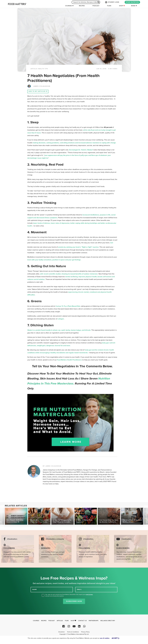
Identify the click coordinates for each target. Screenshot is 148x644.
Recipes (82, 6)
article (34, 69)
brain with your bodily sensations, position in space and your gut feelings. (54, 260)
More (133, 6)
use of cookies (105, 638)
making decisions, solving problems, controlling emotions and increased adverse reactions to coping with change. (74, 143)
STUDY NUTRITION (132, 2)
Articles (60, 621)
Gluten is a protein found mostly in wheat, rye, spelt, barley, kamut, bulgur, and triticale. (59, 330)
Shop (122, 6)
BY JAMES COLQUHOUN (52, 466)
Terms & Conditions (73, 632)
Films (109, 6)
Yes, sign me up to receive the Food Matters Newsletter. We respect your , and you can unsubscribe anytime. (69, 595)
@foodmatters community (55, 539)
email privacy (89, 594)
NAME (35, 589)
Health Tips (43, 69)
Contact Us (82, 621)
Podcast (96, 6)
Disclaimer (62, 632)
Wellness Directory (108, 621)
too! (111, 243)
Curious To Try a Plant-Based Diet (68, 306)
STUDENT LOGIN (112, 2)
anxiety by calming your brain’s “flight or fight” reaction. (79, 247)
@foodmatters (12, 539)
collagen (61, 319)
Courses (69, 6)
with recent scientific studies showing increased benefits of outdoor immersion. (69, 274)
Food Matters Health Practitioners (69, 360)
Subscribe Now (74, 601)
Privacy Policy (85, 632)
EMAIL (79, 589)
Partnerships (94, 621)
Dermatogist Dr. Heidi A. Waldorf (81, 150)
